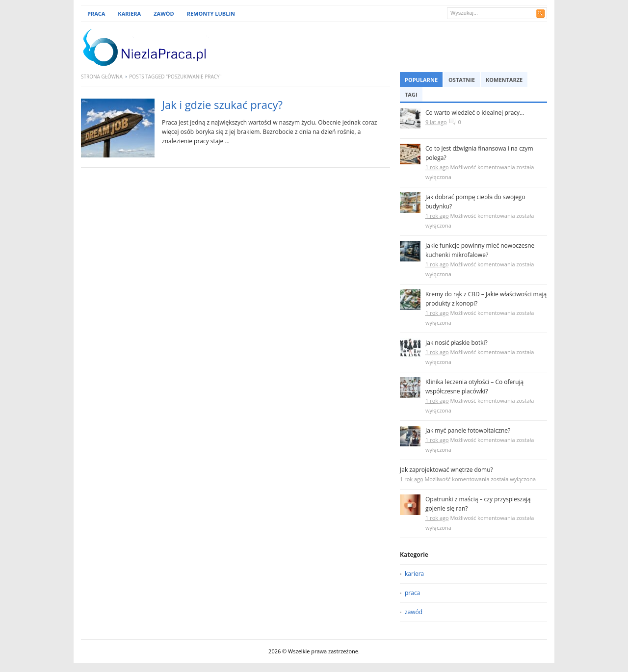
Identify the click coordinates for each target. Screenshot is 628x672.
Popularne (421, 80)
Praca (96, 13)
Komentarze (504, 80)
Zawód (164, 13)
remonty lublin (211, 13)
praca (412, 593)
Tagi (411, 94)
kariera (414, 574)
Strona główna (102, 77)
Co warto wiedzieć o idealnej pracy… (475, 113)
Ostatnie (462, 80)
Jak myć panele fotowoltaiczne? (468, 430)
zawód (414, 612)
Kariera (129, 13)
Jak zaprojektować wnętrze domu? (446, 470)
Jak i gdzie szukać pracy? (222, 104)
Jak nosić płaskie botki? (457, 343)
